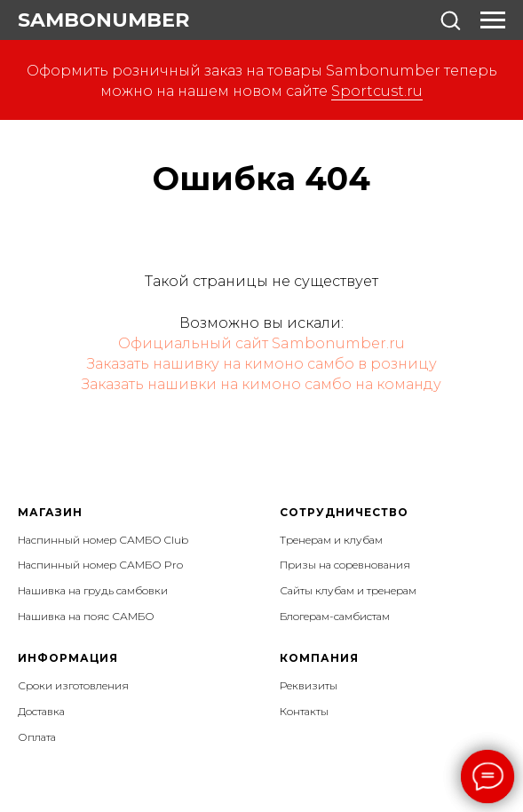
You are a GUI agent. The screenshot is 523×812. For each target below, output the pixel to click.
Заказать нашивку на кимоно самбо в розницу (262, 364)
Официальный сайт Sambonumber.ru (261, 343)
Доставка (41, 711)
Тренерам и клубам (331, 540)
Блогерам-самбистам (335, 616)
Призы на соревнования (345, 565)
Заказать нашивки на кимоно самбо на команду (261, 384)
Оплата (37, 737)
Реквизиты (309, 685)
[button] (450, 20)
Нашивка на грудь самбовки (93, 590)
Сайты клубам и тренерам (348, 590)
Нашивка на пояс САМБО (86, 616)
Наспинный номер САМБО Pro (100, 565)
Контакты (304, 711)
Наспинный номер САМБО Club (103, 540)
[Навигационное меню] (493, 20)
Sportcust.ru (377, 91)
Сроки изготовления (73, 685)
